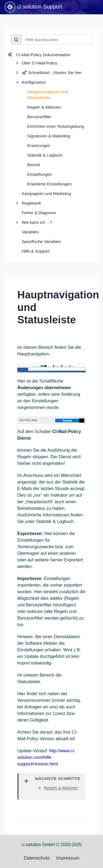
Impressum (68, 858)
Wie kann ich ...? (37, 222)
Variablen (30, 232)
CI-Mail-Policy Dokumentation (43, 55)
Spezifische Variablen (41, 241)
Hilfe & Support (36, 251)
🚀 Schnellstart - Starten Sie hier (52, 73)
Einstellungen (40, 174)
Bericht (34, 165)
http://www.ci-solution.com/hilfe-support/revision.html (46, 757)
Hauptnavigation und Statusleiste (48, 95)
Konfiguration (34, 82)
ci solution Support (33, 7)
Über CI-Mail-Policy (39, 63)
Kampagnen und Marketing (46, 193)
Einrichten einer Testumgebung (56, 126)
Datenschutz (37, 858)
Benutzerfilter (39, 117)
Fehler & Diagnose (39, 213)
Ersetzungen (39, 145)
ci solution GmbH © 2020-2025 (51, 845)
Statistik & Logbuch (45, 155)
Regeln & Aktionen (44, 107)
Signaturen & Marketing (49, 136)
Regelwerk (31, 203)
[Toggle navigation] (91, 7)
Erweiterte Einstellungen (49, 184)
